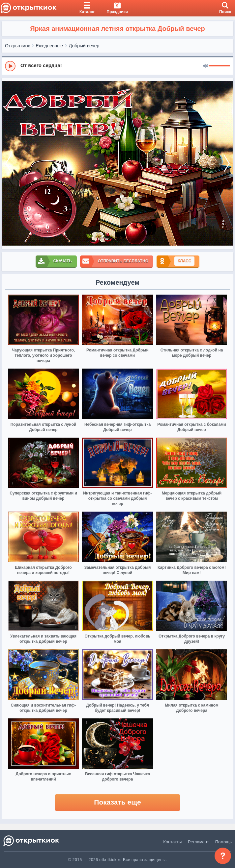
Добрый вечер (84, 46)
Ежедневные (49, 46)
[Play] (10, 66)
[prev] (8, 163)
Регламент (198, 842)
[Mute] (205, 66)
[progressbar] (219, 66)
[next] (227, 163)
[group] (117, 66)
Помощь (223, 842)
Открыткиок (17, 46)
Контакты (172, 842)
